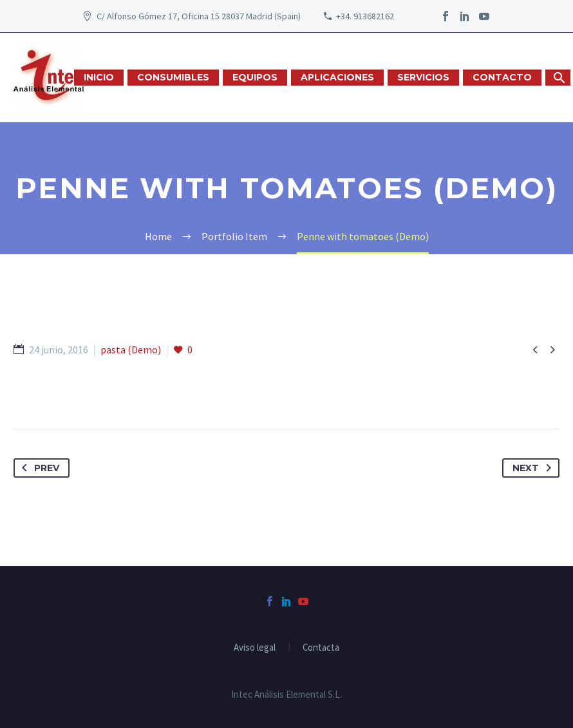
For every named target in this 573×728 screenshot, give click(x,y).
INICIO (99, 77)
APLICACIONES (337, 77)
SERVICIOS (423, 77)
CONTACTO (502, 77)
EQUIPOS (255, 77)
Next (534, 468)
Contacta (321, 648)
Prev (38, 468)
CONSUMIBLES (173, 77)
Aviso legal (255, 648)
